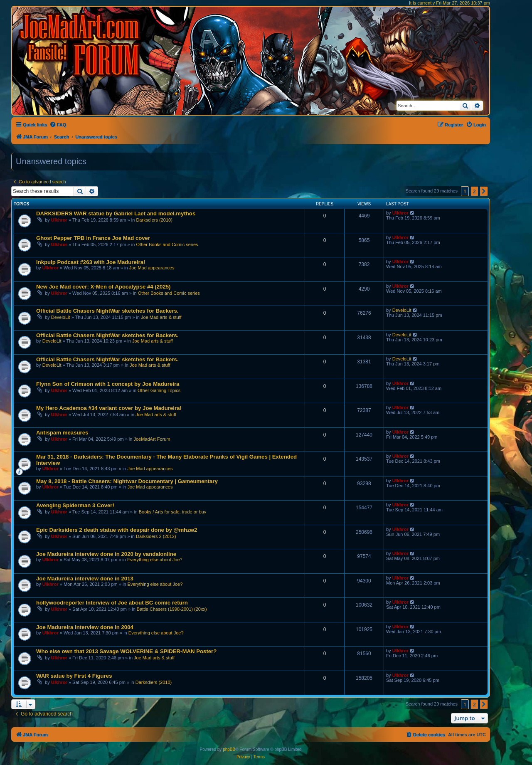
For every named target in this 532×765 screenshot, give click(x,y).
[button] (484, 191)
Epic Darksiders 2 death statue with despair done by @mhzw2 (117, 530)
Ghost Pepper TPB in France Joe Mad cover (93, 238)
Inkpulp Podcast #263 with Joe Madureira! (91, 262)
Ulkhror (59, 220)
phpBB (229, 749)
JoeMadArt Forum (152, 439)
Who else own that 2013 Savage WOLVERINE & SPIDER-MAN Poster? (126, 651)
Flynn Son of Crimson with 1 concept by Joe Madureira (108, 384)
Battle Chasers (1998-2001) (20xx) (172, 609)
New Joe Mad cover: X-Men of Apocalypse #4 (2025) (103, 287)
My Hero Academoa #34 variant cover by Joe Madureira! (109, 408)
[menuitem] (58, 125)
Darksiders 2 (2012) (156, 536)
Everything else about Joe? (155, 560)
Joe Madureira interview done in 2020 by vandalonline (106, 554)
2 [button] (474, 191)
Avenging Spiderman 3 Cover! (75, 505)
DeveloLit (61, 317)
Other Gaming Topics (159, 390)
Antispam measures (62, 433)
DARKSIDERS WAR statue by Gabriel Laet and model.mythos (116, 213)
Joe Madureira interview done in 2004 (85, 627)
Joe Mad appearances (152, 268)
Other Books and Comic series (167, 244)
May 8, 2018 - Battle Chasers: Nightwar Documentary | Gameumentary (127, 481)
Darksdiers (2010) (154, 220)
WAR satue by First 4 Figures (74, 676)
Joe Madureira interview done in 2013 (85, 579)
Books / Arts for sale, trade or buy (173, 512)
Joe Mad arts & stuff (161, 317)
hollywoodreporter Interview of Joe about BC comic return (112, 603)
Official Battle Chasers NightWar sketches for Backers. (107, 311)
